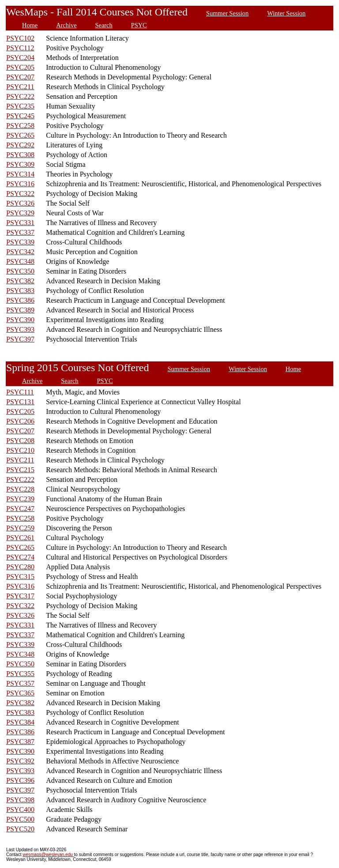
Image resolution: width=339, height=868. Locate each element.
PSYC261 (20, 538)
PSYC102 (20, 38)
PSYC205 (20, 67)
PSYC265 (20, 135)
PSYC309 (20, 164)
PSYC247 (20, 509)
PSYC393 (20, 329)
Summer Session (227, 13)
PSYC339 (20, 242)
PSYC (139, 25)
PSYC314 (20, 174)
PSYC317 (20, 596)
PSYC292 (20, 145)
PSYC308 (20, 155)
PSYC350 (20, 271)
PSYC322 (20, 194)
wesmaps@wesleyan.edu (48, 855)
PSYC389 (20, 310)
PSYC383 (20, 291)
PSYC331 (20, 223)
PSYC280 (20, 567)
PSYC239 (20, 499)
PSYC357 (20, 683)
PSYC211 (20, 87)
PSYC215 (20, 470)
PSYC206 (20, 421)
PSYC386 (20, 300)
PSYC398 (20, 800)
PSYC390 (20, 320)
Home (30, 25)
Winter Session (286, 13)
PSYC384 (20, 722)
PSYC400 (20, 810)
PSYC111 (20, 392)
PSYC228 (20, 489)
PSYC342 (20, 252)
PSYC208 (20, 441)
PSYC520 (20, 829)
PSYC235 (20, 106)
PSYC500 (20, 819)
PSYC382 (20, 281)
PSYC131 (20, 402)
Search (104, 25)
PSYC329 (20, 213)
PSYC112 (20, 48)
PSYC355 (20, 674)
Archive (66, 25)
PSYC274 (20, 557)
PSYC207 (20, 77)
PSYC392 (20, 761)
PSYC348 (20, 261)
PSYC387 (20, 742)
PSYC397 (20, 339)
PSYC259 (20, 528)
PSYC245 (20, 116)
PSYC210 (20, 450)
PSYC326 (20, 203)
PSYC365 (20, 693)
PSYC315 (20, 577)
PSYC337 (20, 232)
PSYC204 (20, 58)
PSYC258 (20, 126)
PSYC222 (20, 96)
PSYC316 (20, 184)
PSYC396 (20, 780)
